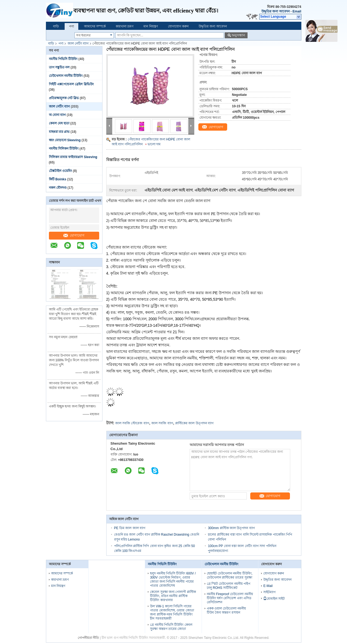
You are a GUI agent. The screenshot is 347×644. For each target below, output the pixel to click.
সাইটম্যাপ (269, 592)
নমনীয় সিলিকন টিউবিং (64, 149)
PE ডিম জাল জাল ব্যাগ (130, 528)
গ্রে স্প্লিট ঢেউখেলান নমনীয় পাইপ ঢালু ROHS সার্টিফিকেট (229, 586)
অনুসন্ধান (238, 35)
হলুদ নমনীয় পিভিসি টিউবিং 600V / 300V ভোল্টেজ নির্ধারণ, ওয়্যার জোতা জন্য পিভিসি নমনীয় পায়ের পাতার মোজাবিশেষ (173, 579)
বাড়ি (56, 26)
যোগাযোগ (74, 235)
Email (297, 11)
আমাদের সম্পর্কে (95, 26)
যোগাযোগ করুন (178, 26)
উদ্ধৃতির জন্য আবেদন (276, 11)
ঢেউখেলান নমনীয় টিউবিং (66, 76)
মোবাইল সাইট (274, 599)
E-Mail (268, 586)
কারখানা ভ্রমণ (125, 26)
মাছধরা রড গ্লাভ (59, 132)
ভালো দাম (154, 144)
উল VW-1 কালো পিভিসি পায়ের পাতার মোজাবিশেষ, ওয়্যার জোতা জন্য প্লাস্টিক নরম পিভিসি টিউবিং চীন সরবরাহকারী (172, 612)
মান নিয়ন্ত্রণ (151, 26)
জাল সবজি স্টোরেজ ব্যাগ (132, 423)
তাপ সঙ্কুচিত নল (59, 67)
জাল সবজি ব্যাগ (162, 423)
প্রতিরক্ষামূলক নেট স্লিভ (64, 98)
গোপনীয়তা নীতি (88, 638)
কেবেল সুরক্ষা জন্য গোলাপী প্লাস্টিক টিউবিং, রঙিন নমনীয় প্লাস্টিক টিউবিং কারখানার (173, 596)
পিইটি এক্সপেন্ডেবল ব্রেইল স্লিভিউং (71, 84)
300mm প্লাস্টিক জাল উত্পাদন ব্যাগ (231, 528)
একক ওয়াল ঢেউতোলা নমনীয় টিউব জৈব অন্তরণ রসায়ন (226, 610)
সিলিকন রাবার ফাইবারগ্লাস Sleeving (73, 157)
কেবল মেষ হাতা (59, 123)
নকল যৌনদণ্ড (58, 188)
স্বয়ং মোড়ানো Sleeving (65, 140)
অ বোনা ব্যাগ (57, 115)
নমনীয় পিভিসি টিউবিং (63, 59)
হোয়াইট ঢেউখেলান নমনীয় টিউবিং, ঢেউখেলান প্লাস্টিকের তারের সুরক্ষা (230, 575)
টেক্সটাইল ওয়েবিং (60, 171)
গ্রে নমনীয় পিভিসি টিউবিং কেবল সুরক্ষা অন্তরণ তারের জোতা (171, 627)
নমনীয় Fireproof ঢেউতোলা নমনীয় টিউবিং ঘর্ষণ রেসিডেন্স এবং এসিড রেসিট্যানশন (230, 598)
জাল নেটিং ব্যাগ (78, 43)
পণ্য (71, 26)
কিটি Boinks (58, 179)
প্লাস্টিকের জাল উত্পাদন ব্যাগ (194, 423)
